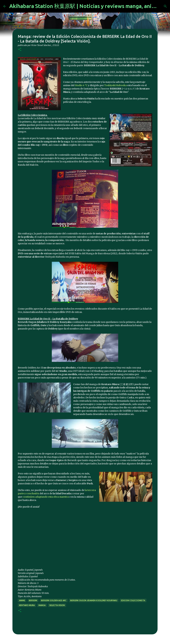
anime (22, 600)
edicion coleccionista (133, 600)
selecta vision (57, 605)
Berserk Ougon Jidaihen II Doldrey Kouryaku (94, 600)
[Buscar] (165, 6)
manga (42, 605)
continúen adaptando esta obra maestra (46, 497)
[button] (20, 50)
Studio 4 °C (81, 85)
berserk (33, 600)
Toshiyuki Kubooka (115, 85)
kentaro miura (27, 605)
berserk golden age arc (54, 600)
